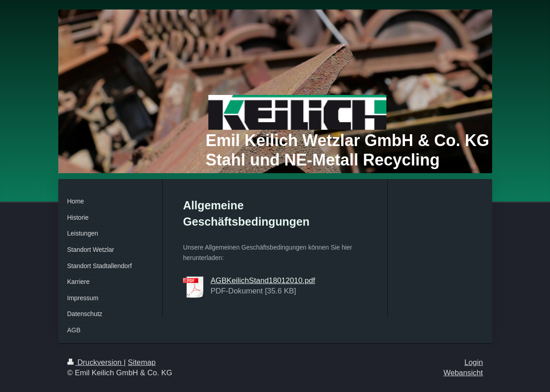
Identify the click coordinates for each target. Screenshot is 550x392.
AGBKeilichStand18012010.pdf (263, 281)
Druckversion (96, 362)
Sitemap (142, 362)
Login (473, 362)
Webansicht (463, 373)
